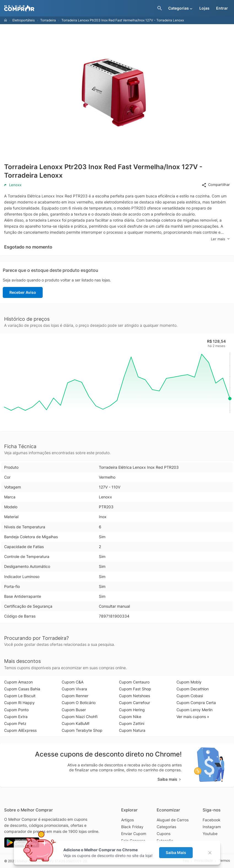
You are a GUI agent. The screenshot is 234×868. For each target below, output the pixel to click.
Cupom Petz (15, 723)
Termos (224, 861)
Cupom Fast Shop (135, 689)
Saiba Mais (176, 852)
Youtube (210, 834)
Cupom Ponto (16, 710)
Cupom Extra (16, 717)
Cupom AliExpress (20, 730)
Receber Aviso (23, 292)
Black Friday (132, 827)
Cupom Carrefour (134, 703)
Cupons (164, 834)
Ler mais (220, 239)
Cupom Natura (132, 730)
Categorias (166, 827)
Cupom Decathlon (193, 689)
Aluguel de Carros (173, 820)
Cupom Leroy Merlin (194, 710)
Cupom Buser (74, 710)
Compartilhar (216, 185)
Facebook (212, 820)
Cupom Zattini (132, 723)
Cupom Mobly (189, 682)
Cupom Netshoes (134, 696)
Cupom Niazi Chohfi (80, 717)
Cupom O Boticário (79, 703)
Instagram (212, 827)
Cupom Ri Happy (19, 703)
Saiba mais (170, 779)
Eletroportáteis (24, 20)
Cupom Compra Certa (196, 703)
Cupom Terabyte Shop (82, 730)
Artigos (127, 820)
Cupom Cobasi (190, 696)
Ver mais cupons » (193, 717)
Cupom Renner (75, 696)
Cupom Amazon (18, 682)
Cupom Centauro (134, 682)
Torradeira (48, 20)
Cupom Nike (130, 717)
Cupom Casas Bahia (22, 689)
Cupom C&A (73, 682)
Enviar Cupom (134, 834)
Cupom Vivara (74, 689)
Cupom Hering (132, 710)
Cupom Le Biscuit (20, 696)
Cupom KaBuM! (76, 723)
